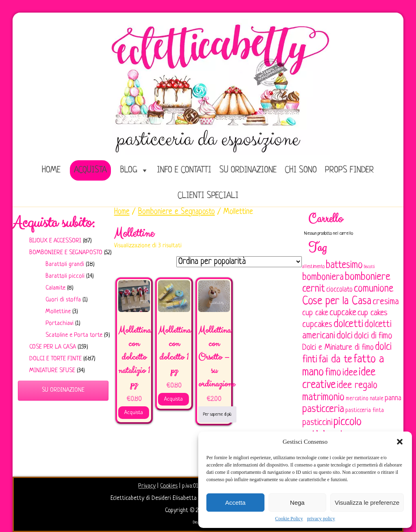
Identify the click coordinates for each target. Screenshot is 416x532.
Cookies (169, 486)
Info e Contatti (184, 170)
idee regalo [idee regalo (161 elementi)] (357, 386)
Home (122, 212)
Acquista (90, 170)
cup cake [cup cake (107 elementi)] (315, 313)
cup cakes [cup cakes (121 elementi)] (373, 313)
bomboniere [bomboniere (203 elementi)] (368, 277)
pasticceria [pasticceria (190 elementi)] (323, 410)
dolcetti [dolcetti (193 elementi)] (348, 324)
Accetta (235, 503)
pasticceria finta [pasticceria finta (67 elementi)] (365, 410)
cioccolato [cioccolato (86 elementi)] (339, 290)
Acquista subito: (54, 223)
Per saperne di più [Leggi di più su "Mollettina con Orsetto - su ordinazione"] (217, 414)
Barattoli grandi (65, 265)
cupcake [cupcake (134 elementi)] (343, 313)
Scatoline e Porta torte (74, 335)
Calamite (55, 288)
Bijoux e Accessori (55, 241)
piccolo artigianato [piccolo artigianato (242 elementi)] (332, 428)
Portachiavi (60, 324)
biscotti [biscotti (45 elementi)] (369, 267)
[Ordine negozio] (239, 262)
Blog (129, 170)
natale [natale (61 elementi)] (377, 399)
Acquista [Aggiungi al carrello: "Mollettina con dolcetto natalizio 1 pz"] (134, 413)
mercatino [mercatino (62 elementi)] (357, 399)
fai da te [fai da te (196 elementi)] (335, 360)
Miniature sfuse (52, 371)
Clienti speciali (208, 196)
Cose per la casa (53, 347)
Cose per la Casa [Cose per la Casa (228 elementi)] (337, 301)
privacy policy (321, 519)
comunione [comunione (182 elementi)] (374, 289)
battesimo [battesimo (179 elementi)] (344, 265)
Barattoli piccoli (65, 276)
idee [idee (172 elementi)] (350, 373)
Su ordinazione (248, 170)
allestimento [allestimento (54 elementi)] (313, 267)
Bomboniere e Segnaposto (66, 253)
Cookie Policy (289, 519)
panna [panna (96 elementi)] (393, 398)
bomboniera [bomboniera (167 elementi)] (323, 277)
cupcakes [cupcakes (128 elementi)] (317, 325)
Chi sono (301, 170)
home (51, 170)
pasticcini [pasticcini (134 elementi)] (317, 423)
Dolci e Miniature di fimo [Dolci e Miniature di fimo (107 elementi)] (338, 348)
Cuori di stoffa (63, 300)
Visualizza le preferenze (367, 503)
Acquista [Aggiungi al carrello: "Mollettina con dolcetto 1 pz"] (173, 399)
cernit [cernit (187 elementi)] (314, 289)
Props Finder (349, 170)
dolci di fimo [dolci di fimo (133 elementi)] (373, 336)
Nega (297, 503)
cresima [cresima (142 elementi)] (386, 302)
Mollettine (58, 312)
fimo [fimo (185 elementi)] (333, 373)
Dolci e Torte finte (55, 359)
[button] (400, 442)
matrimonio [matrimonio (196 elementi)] (323, 398)
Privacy (147, 486)
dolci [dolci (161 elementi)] (344, 336)
